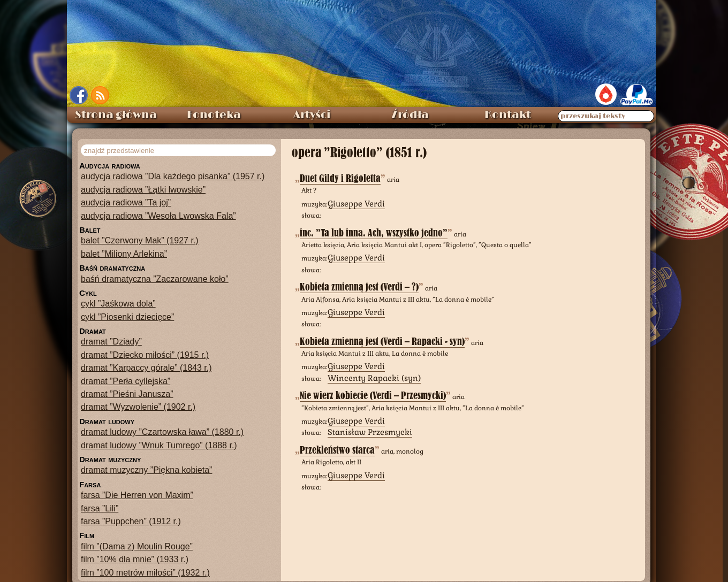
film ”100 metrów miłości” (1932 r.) (145, 573)
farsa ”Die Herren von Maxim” (137, 495)
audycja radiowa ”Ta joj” (126, 202)
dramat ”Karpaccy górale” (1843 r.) (146, 368)
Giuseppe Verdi (356, 204)
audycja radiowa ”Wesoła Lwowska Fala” (158, 216)
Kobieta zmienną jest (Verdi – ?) (359, 287)
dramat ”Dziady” (111, 342)
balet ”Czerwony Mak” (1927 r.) (140, 240)
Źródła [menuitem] (410, 115)
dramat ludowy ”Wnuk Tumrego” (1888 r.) (159, 445)
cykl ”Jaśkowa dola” (118, 304)
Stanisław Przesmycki (370, 432)
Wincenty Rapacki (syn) (374, 378)
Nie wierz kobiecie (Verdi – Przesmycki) (373, 396)
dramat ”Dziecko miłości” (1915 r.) (145, 355)
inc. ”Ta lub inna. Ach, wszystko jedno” (374, 233)
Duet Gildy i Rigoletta (340, 178)
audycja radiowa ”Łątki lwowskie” (143, 190)
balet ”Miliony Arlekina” (124, 254)
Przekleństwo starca (337, 450)
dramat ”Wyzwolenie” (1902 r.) (138, 407)
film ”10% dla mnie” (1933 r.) (135, 559)
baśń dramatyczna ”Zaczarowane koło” (155, 279)
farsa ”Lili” (100, 508)
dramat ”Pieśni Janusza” (127, 394)
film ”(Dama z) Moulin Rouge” (137, 546)
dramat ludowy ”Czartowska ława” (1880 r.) (162, 432)
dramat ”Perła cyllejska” (126, 381)
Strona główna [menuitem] (116, 115)
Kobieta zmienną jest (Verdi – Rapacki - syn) (382, 342)
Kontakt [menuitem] (508, 115)
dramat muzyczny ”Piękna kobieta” (146, 470)
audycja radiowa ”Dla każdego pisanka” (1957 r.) (173, 176)
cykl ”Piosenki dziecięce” (127, 317)
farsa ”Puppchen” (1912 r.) (131, 521)
